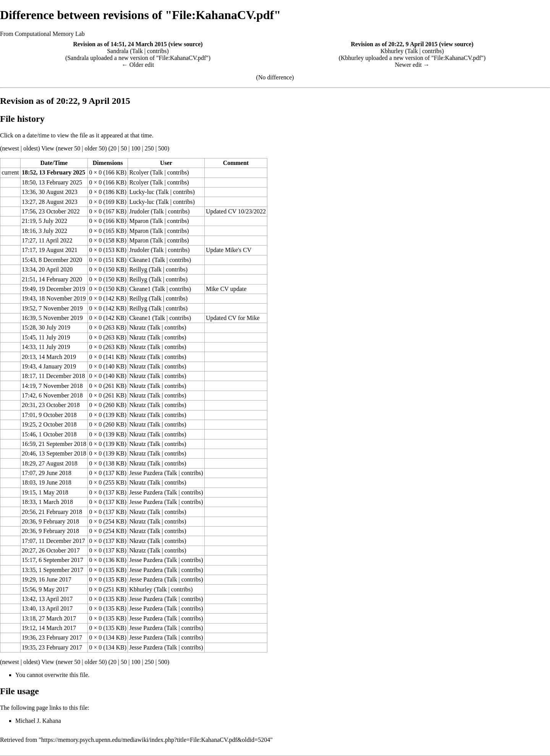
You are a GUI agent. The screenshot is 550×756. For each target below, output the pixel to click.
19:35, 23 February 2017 (52, 647)
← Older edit (138, 65)
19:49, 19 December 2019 (53, 289)
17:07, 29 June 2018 (47, 473)
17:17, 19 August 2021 (50, 250)
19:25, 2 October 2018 (49, 424)
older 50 (95, 148)
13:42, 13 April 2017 (47, 599)
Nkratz (137, 327)
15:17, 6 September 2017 (53, 560)
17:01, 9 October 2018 (49, 415)
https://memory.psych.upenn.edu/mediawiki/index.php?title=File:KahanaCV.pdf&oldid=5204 (156, 740)
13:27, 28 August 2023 (50, 202)
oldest (31, 148)
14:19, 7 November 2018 (52, 386)
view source (185, 44)
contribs (157, 51)
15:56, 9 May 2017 (45, 589)
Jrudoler (139, 211)
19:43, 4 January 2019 (49, 366)
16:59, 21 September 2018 (54, 444)
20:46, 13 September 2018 (54, 453)
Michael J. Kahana (38, 721)
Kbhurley (392, 51)
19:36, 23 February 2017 (52, 637)
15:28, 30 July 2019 (46, 327)
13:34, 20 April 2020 (47, 269)
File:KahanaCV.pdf (183, 58)
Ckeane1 (140, 260)
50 (124, 148)
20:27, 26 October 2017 (51, 550)
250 (149, 148)
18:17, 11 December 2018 (53, 376)
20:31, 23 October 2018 (51, 405)
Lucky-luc (142, 192)
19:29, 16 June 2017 (47, 579)
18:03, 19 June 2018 (47, 482)
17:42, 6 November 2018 (52, 395)
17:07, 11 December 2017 (53, 541)
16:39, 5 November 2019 (52, 318)
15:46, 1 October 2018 (49, 434)
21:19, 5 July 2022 (44, 221)
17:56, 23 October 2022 (51, 211)
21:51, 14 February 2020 (52, 279)
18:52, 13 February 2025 (53, 172)
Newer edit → (412, 65)
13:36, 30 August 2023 (50, 192)
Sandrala (118, 51)
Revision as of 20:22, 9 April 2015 (394, 44)
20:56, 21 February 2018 (52, 512)
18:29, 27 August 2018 (50, 463)
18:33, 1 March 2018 (47, 502)
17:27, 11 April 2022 (47, 240)
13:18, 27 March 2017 (49, 618)
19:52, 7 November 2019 (52, 308)
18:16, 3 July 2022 (44, 231)
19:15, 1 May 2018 (45, 492)
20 (113, 148)
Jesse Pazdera (146, 473)
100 (136, 148)
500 (163, 148)
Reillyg (138, 269)
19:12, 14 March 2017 (49, 628)
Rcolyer (139, 172)
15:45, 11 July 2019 (46, 337)
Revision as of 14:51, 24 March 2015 (120, 44)
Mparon (139, 221)
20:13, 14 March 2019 (49, 357)
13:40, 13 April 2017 (47, 608)
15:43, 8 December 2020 (52, 260)
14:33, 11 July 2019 (46, 347)
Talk (137, 51)
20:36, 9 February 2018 (50, 521)
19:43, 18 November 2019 (54, 298)
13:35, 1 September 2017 (53, 570)
